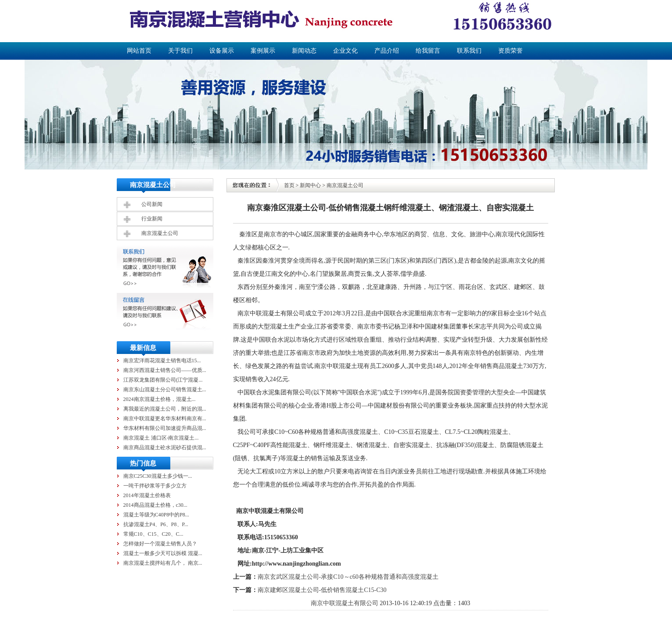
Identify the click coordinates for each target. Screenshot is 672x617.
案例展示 (263, 51)
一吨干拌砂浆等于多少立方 (155, 486)
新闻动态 (304, 51)
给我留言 (428, 51)
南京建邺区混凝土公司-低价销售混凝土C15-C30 (322, 590)
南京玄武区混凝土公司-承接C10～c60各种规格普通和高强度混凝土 (348, 577)
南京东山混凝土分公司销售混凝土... (165, 390)
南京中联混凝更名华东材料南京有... (165, 419)
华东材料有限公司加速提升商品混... (165, 428)
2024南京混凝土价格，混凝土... (160, 399)
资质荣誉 (510, 51)
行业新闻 (152, 219)
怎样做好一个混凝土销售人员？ (160, 544)
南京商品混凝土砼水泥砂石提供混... (165, 447)
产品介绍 (387, 51)
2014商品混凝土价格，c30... (155, 505)
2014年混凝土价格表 (147, 495)
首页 (289, 185)
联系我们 (469, 51)
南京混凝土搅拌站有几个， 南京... (163, 563)
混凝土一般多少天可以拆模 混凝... (163, 553)
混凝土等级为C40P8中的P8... (156, 515)
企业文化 (345, 51)
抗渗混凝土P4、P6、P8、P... (156, 524)
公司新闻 (152, 204)
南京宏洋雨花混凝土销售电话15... (162, 361)
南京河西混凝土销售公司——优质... (165, 370)
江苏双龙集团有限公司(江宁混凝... (163, 380)
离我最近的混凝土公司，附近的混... (165, 409)
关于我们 (180, 51)
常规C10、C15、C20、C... (153, 534)
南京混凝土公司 (160, 233)
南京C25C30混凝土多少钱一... (158, 476)
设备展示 (222, 51)
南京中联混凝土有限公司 (345, 603)
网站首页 (139, 51)
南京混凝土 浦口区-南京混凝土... (161, 438)
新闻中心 (310, 185)
